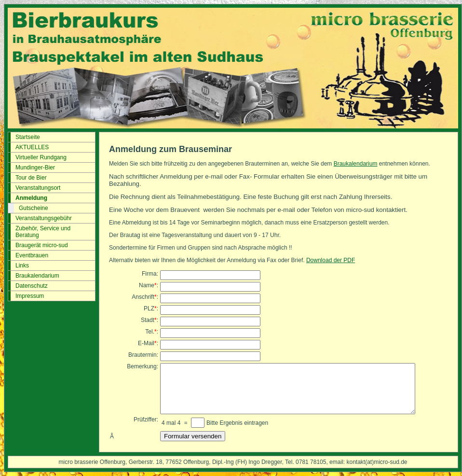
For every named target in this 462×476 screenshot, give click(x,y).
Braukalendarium (37, 276)
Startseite (28, 137)
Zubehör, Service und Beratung (43, 232)
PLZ (149, 308)
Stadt (148, 320)
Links (22, 266)
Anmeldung (31, 198)
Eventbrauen (32, 255)
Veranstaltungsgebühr (44, 218)
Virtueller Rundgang (41, 157)
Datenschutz (32, 286)
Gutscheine (34, 208)
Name (147, 285)
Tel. (150, 332)
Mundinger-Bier (35, 168)
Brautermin (143, 355)
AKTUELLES (32, 147)
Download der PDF (331, 260)
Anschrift (143, 297)
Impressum (30, 296)
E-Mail (146, 343)
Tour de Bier (31, 178)
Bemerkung (142, 366)
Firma (149, 274)
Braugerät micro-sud (42, 245)
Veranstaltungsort (38, 188)
